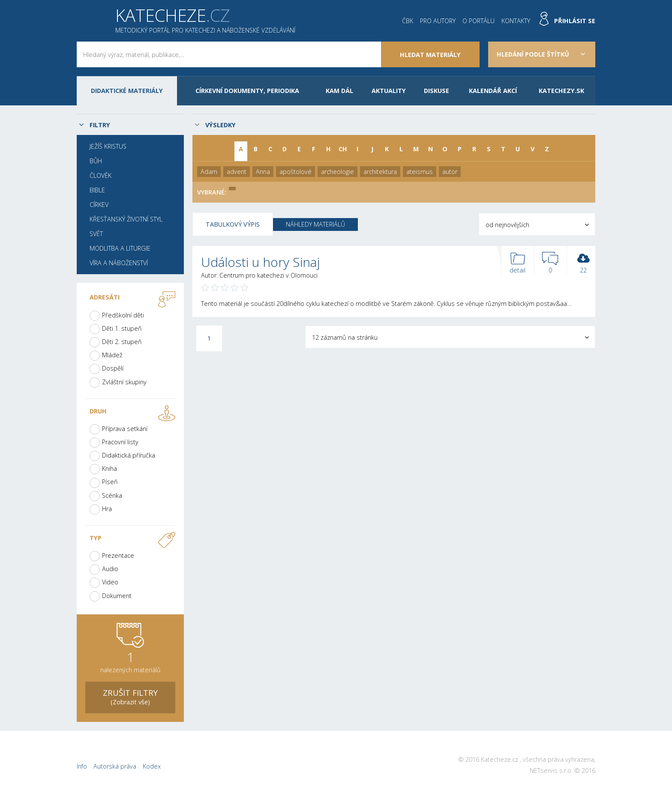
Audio (110, 569)
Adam (209, 172)
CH (343, 149)
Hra (107, 509)
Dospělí (113, 368)
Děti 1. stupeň (122, 328)
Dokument (117, 596)
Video (110, 582)
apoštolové (295, 172)
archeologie (337, 172)
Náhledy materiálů (315, 224)
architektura (380, 172)
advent (237, 172)
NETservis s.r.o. (551, 771)
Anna (263, 172)
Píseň (110, 482)
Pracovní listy (120, 442)
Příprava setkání (125, 429)
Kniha (109, 468)
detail (518, 263)
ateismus (420, 172)
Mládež (112, 355)
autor (450, 172)
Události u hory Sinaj (260, 262)
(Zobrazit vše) (130, 696)
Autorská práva (115, 766)
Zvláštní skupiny (124, 382)
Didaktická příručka (129, 455)
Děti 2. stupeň (122, 342)
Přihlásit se (575, 21)
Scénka (112, 495)
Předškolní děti (123, 315)
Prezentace (118, 555)
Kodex (152, 766)
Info (82, 766)
